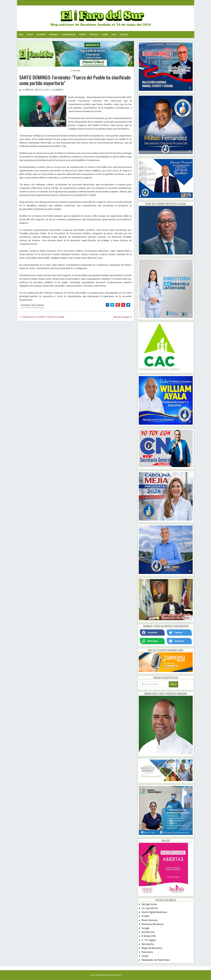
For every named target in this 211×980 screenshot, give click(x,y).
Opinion (105, 34)
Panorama (147, 952)
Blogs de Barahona (152, 948)
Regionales (54, 34)
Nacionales (41, 34)
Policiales (94, 34)
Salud (114, 34)
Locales (30, 34)
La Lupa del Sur (150, 908)
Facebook (150, 633)
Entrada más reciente (33, 317)
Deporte (83, 34)
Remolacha (148, 944)
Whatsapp (150, 641)
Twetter (176, 633)
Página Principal (56, 317)
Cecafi (145, 956)
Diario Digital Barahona (154, 912)
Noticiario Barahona (153, 924)
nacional (77, 70)
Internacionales (69, 34)
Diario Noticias (150, 920)
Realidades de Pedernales (156, 960)
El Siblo (146, 916)
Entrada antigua (121, 317)
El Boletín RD (149, 936)
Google (146, 928)
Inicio (21, 34)
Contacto (124, 34)
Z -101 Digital (149, 940)
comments (58, 90)
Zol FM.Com (148, 932)
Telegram (177, 641)
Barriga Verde (149, 904)
